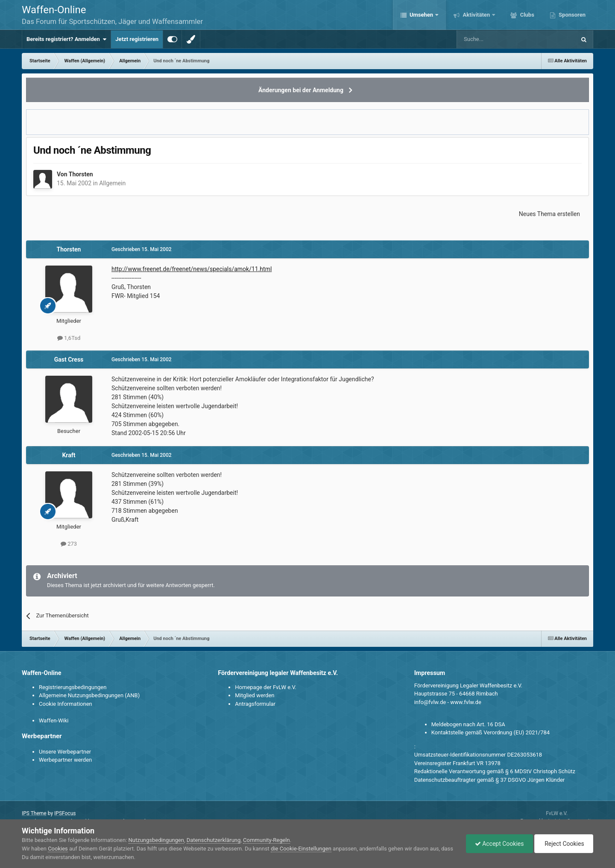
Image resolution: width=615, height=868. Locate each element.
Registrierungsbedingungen (73, 687)
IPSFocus (65, 813)
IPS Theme (34, 813)
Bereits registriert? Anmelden (66, 39)
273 (69, 544)
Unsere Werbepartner (65, 752)
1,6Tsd (69, 338)
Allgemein (112, 183)
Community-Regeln (266, 840)
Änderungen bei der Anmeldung (301, 90)
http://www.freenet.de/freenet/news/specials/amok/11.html (192, 269)
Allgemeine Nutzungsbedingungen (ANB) (89, 695)
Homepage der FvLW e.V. (265, 687)
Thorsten (81, 174)
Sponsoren (571, 15)
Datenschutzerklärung (214, 840)
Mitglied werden (255, 695)
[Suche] (491, 39)
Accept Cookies (499, 844)
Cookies (58, 849)
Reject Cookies (564, 844)
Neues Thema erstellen (549, 214)
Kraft (69, 455)
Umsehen (422, 15)
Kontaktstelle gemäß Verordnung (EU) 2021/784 (491, 732)
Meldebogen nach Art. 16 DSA (468, 724)
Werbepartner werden (65, 760)
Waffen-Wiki (54, 720)
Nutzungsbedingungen (156, 840)
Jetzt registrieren (137, 39)
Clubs (526, 15)
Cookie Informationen (66, 704)
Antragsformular (255, 704)
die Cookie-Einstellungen (301, 849)
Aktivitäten (476, 15)
